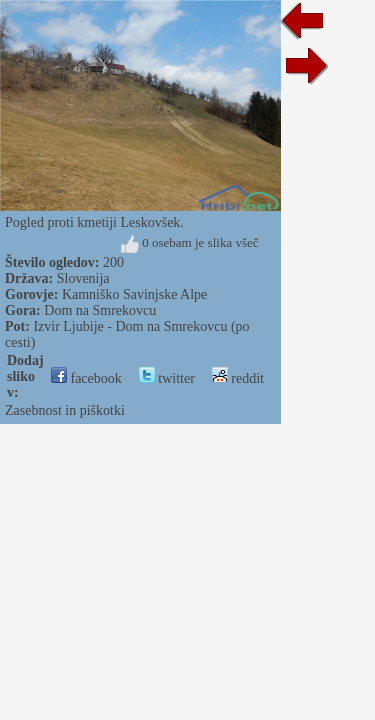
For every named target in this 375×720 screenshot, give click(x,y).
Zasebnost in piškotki (65, 410)
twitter (167, 378)
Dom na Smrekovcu (100, 310)
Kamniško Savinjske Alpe (134, 294)
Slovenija (83, 278)
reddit (238, 378)
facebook (86, 378)
